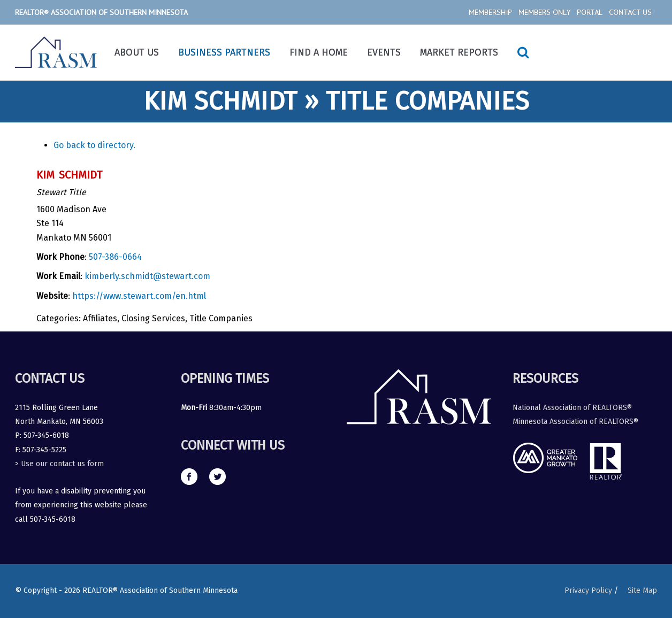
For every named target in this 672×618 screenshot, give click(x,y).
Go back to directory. (94, 145)
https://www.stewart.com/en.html (139, 296)
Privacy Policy (588, 590)
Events (384, 52)
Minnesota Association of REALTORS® (575, 422)
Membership (490, 12)
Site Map (642, 590)
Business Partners (224, 52)
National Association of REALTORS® (572, 408)
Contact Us (630, 12)
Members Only (544, 12)
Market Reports (459, 52)
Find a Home (319, 52)
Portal (590, 12)
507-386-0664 (115, 257)
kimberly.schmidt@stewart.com (147, 276)
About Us (137, 52)
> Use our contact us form (59, 464)
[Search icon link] (523, 52)
